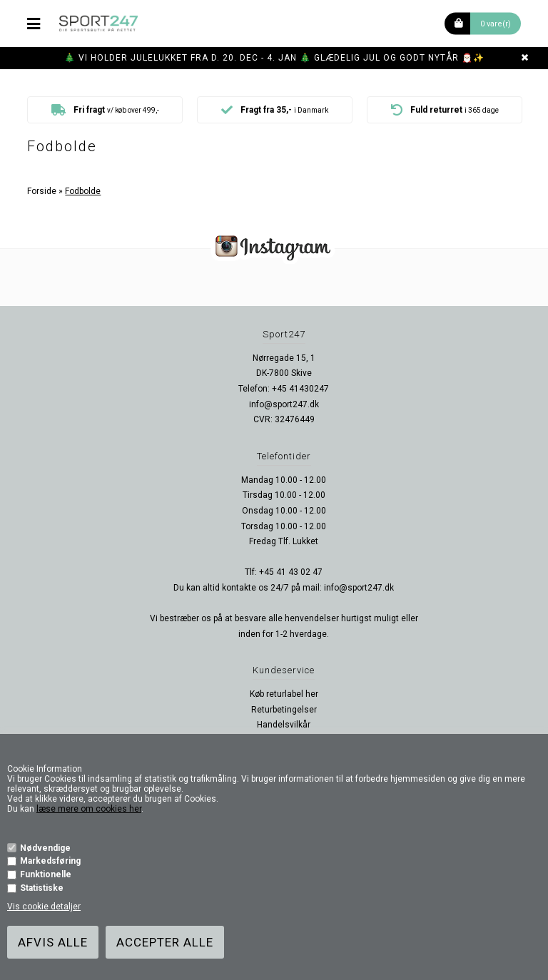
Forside (42, 191)
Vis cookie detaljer (44, 907)
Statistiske (42, 888)
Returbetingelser (284, 710)
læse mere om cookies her (89, 809)
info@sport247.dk (284, 404)
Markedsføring (50, 861)
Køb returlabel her (284, 694)
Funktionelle (46, 874)
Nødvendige (45, 848)
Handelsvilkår (284, 725)
